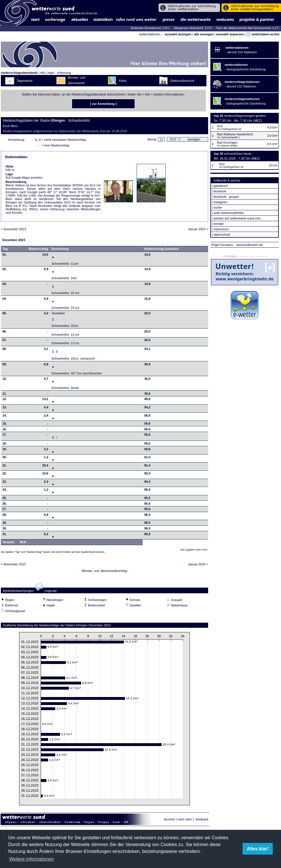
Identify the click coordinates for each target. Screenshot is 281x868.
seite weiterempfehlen (229, 213)
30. (5, 529)
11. (5, 395)
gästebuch (221, 186)
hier (147, 94)
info (43, 73)
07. (5, 341)
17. (5, 436)
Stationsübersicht (182, 81)
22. (5, 474)
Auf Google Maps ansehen (24, 179)
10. (5, 380)
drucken (170, 820)
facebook (220, 191)
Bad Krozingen (227, 142)
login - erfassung (59, 73)
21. (5, 466)
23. (5, 483)
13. (5, 408)
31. (5, 535)
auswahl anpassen (230, 34)
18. (5, 445)
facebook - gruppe (226, 197)
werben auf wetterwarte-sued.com (237, 218)
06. (5, 333)
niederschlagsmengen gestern (245, 116)
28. (5, 516)
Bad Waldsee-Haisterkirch (235, 134)
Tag (5, 250)
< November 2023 (13, 230)
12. (5, 400)
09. (5, 365)
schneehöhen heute (238, 154)
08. (5, 350)
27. (5, 510)
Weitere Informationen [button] (31, 859)
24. (5, 491)
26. (5, 505)
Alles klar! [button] (258, 849)
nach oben (185, 820)
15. (5, 425)
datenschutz (222, 235)
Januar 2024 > (198, 230)
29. (5, 524)
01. (5, 256)
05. (5, 314)
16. (5, 430)
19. (5, 450)
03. (5, 285)
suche (218, 207)
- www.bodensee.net (249, 245)
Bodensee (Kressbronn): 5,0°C (151, 28)
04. (5, 300)
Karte (123, 81)
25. (5, 499)
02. (5, 270)
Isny (220, 126)
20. (5, 458)
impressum (221, 229)
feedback (202, 820)
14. (5, 417)
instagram (220, 202)
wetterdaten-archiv (263, 34)
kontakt (219, 224)
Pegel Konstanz (222, 245)
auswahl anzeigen (178, 34)
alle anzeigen (204, 34)
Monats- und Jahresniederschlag (104, 572)
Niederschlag (38, 250)
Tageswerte (24, 81)
